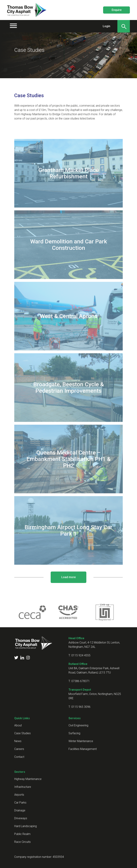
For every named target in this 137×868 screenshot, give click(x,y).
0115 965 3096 (81, 707)
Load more (68, 577)
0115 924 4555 (81, 655)
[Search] (124, 26)
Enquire (117, 10)
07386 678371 (81, 681)
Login (106, 26)
